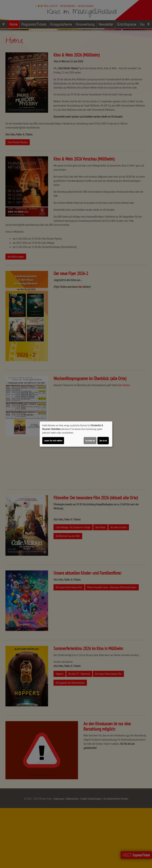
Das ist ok (103, 441)
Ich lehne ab (90, 441)
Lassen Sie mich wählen (53, 441)
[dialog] (76, 434)
